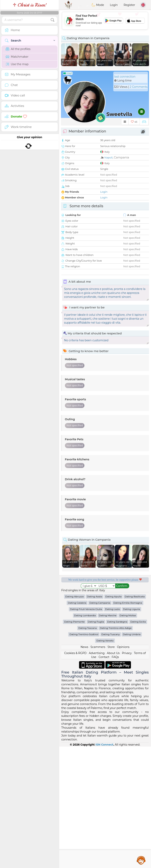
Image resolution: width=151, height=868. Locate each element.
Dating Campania (100, 724)
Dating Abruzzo (75, 718)
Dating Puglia (96, 743)
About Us (113, 775)
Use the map (17, 64)
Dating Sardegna (117, 743)
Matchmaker (17, 57)
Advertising (97, 775)
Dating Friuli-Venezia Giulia (86, 731)
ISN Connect (105, 866)
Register (129, 5)
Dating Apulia (114, 718)
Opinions (123, 768)
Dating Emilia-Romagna (128, 724)
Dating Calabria (77, 724)
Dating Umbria (132, 756)
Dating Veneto (105, 762)
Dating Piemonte (74, 743)
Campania (121, 157)
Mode (98, 5)
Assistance (141, 860)
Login (114, 5)
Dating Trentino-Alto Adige (116, 749)
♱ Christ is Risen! (30, 5)
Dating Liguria (132, 731)
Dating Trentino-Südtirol (84, 756)
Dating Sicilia (138, 743)
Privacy (127, 775)
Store (111, 768)
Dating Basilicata (135, 718)
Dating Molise (128, 737)
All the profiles (18, 49)
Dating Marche (108, 737)
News (84, 768)
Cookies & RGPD (75, 775)
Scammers (98, 768)
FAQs (115, 778)
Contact (104, 778)
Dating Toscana (88, 749)
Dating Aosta (95, 718)
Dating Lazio (112, 731)
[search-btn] (52, 20)
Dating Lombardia (85, 737)
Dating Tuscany (111, 756)
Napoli (109, 157)
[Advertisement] (105, 660)
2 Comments (139, 87)
